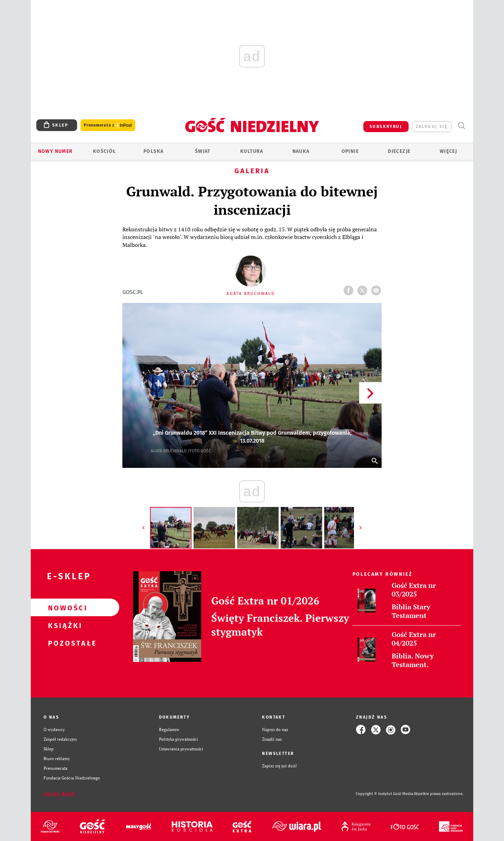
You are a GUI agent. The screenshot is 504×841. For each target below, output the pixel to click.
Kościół (105, 151)
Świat (203, 151)
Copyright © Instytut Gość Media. (385, 794)
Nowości (64, 608)
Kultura (252, 151)
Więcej (448, 151)
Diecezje (399, 151)
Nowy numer (55, 151)
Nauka (301, 151)
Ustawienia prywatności (181, 749)
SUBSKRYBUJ (386, 127)
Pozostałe (64, 643)
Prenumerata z (108, 125)
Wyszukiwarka (461, 126)
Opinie (350, 151)
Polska (153, 151)
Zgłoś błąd (59, 794)
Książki (64, 625)
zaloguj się (432, 127)
